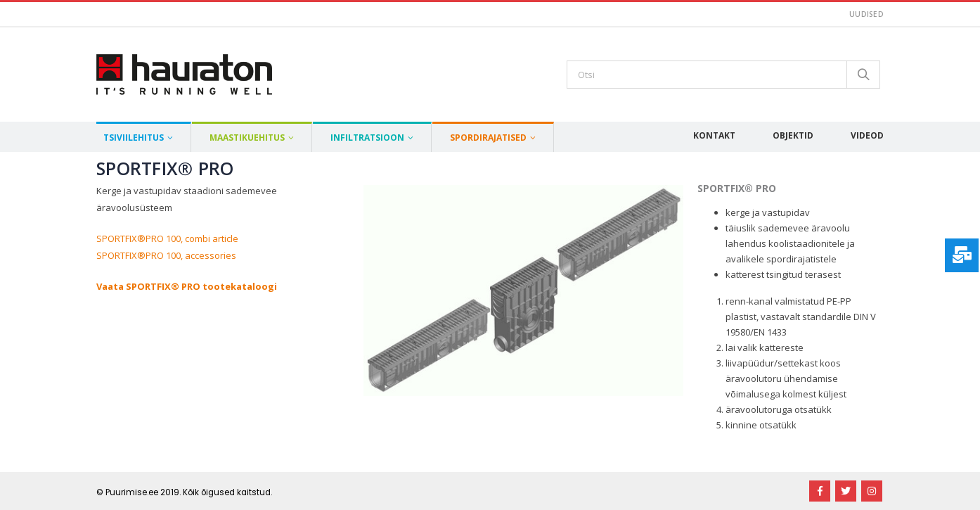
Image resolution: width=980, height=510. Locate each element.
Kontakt (714, 135)
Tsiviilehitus (134, 138)
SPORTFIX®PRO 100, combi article (167, 238)
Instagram (872, 491)
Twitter (846, 491)
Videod (867, 135)
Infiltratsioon (367, 138)
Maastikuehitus (247, 138)
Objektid (793, 135)
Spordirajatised (488, 138)
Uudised (866, 14)
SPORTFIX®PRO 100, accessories (166, 255)
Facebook (820, 491)
